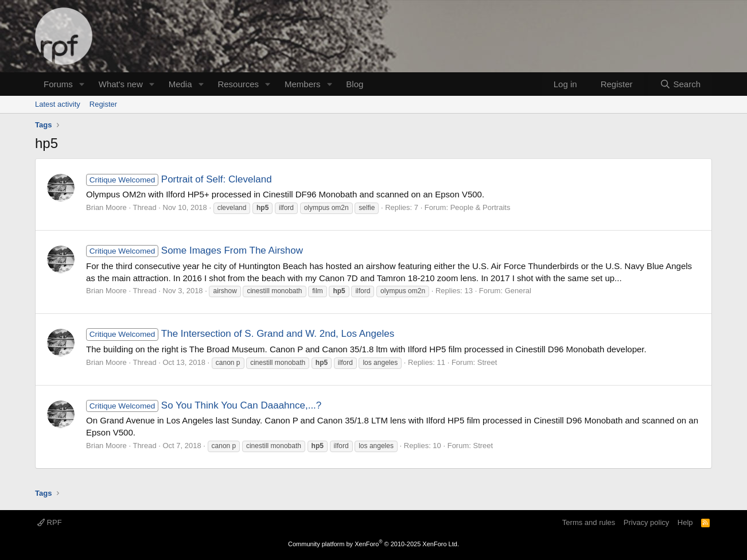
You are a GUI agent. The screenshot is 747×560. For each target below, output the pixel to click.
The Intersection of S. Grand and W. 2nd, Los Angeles (240, 334)
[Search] (680, 84)
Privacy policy (646, 522)
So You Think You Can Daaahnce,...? (204, 405)
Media (180, 84)
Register (103, 104)
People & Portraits (481, 207)
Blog (355, 84)
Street (487, 362)
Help (685, 522)
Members (303, 84)
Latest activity (58, 104)
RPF (50, 522)
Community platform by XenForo (373, 544)
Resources (238, 84)
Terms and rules (589, 522)
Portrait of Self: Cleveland (179, 179)
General (518, 291)
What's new (121, 84)
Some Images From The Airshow (194, 250)
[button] (82, 84)
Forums (58, 84)
